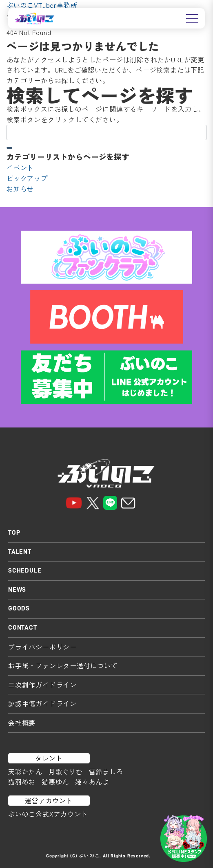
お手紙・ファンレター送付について (63, 665)
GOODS (19, 608)
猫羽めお (22, 782)
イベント (20, 167)
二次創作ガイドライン (42, 685)
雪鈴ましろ (106, 771)
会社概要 (22, 723)
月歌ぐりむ (66, 771)
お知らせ (20, 189)
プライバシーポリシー (42, 647)
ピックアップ (27, 178)
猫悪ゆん (55, 782)
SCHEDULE (25, 571)
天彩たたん (25, 771)
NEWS (17, 590)
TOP (14, 533)
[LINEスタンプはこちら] (184, 839)
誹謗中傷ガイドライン (42, 703)
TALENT (20, 552)
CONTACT (23, 628)
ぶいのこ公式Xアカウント (48, 814)
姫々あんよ (92, 782)
